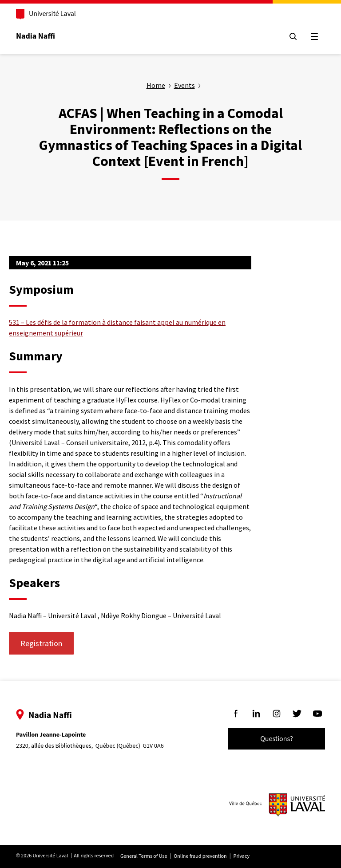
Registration (41, 643)
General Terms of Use (144, 856)
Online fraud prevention (200, 856)
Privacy (242, 856)
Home (156, 85)
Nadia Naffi (36, 36)
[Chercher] (293, 36)
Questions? (277, 739)
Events (184, 85)
